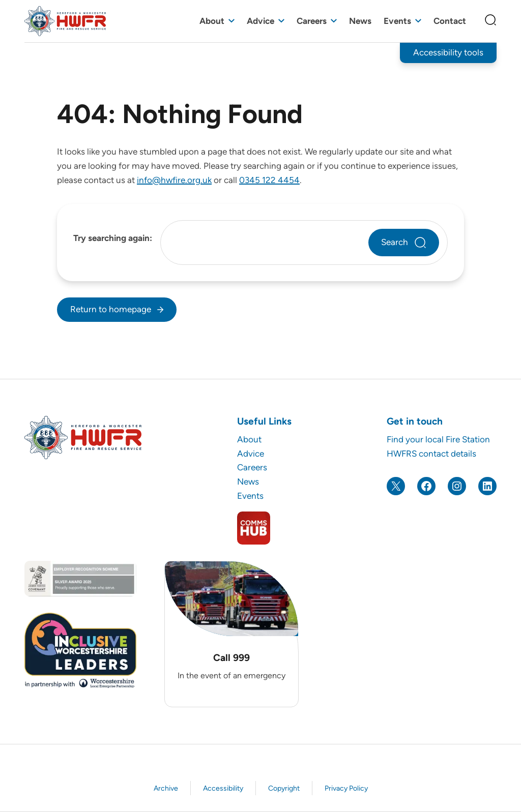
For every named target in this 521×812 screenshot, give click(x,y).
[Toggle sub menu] (231, 21)
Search (395, 242)
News (360, 21)
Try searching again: (113, 238)
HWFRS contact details (431, 454)
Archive (166, 788)
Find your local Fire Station (438, 439)
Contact (450, 21)
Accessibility (223, 788)
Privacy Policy (346, 788)
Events (397, 21)
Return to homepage (111, 309)
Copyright (284, 788)
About (212, 21)
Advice (260, 21)
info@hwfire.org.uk (174, 180)
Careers (312, 21)
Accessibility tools (448, 52)
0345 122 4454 (269, 180)
